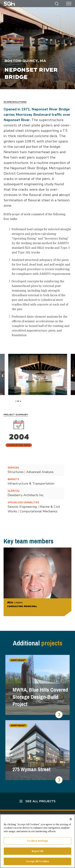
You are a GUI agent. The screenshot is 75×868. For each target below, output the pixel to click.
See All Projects (38, 801)
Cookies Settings (37, 841)
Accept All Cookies (37, 861)
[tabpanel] (38, 374)
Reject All (37, 851)
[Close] (71, 819)
